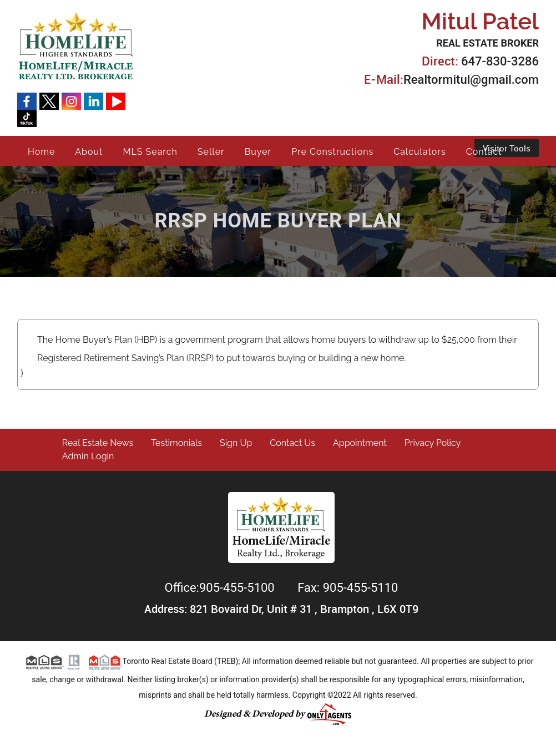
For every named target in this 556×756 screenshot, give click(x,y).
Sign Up (236, 443)
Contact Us (292, 443)
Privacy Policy (433, 443)
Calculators (419, 152)
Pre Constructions (332, 152)
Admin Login (88, 456)
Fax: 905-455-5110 (348, 588)
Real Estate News (98, 443)
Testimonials (176, 443)
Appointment (360, 443)
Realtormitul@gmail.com (471, 80)
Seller (211, 152)
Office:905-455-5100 (221, 588)
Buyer (258, 152)
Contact (484, 152)
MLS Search (150, 152)
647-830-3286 (500, 61)
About (89, 152)
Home (41, 152)
